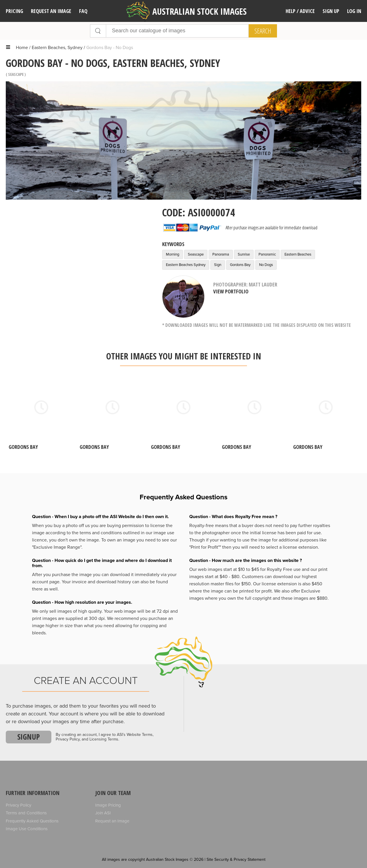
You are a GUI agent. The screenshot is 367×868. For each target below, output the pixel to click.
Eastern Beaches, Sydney (57, 48)
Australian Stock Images (187, 12)
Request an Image (112, 821)
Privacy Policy (18, 805)
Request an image (51, 11)
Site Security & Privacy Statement (236, 859)
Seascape (16, 74)
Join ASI (103, 813)
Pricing (14, 11)
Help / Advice (300, 11)
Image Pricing (108, 805)
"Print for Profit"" (205, 547)
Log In (354, 11)
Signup (29, 737)
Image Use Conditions (27, 829)
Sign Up (331, 11)
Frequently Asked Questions (32, 821)
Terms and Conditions (26, 813)
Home (22, 48)
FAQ (83, 11)
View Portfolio (231, 291)
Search (263, 31)
